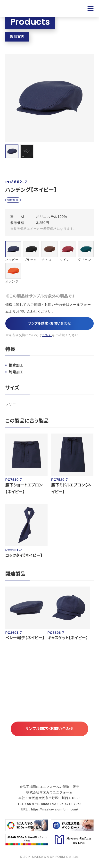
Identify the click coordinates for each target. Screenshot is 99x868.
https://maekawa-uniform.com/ (55, 809)
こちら (47, 335)
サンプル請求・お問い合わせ (49, 323)
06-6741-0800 (38, 804)
